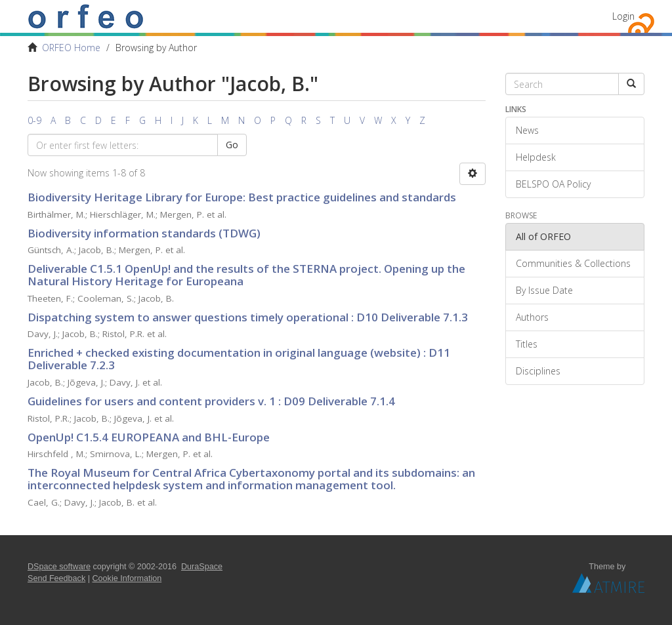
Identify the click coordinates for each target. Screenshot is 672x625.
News (527, 130)
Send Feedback (56, 578)
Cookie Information (127, 578)
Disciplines (538, 371)
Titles (527, 344)
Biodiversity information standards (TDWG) (144, 233)
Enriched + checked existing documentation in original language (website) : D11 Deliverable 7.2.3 (239, 359)
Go (232, 145)
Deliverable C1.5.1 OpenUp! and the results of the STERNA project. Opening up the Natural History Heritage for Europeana (246, 275)
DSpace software (59, 567)
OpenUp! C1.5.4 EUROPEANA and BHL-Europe (149, 437)
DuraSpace (202, 567)
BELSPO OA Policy (553, 184)
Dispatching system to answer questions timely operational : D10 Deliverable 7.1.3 (248, 317)
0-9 (34, 120)
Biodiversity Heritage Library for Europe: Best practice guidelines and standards (242, 197)
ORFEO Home (71, 48)
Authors (532, 317)
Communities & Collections (573, 263)
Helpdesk (536, 157)
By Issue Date (544, 290)
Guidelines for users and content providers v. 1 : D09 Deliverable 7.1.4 (211, 401)
